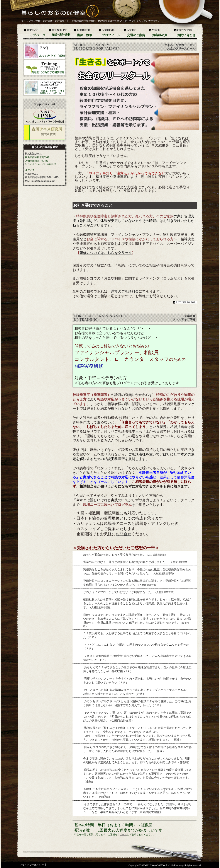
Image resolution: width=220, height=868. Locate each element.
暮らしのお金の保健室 (53, 13)
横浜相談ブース (33, 153)
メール (123, 834)
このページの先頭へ (185, 302)
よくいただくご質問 (45, 51)
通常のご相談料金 (125, 291)
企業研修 (45, 68)
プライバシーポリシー (32, 865)
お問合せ (124, 534)
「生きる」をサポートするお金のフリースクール (45, 87)
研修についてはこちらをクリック (106, 253)
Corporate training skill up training (100, 318)
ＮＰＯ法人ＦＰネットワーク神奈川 (45, 116)
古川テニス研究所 (45, 133)
